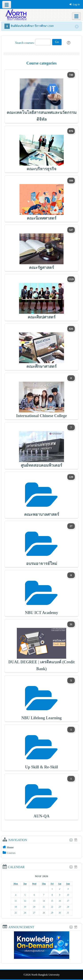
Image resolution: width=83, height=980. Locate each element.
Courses (11, 853)
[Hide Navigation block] (71, 840)
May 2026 (41, 876)
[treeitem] (41, 847)
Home (10, 847)
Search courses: (25, 43)
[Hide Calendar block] (71, 867)
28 (44, 913)
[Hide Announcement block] (71, 927)
